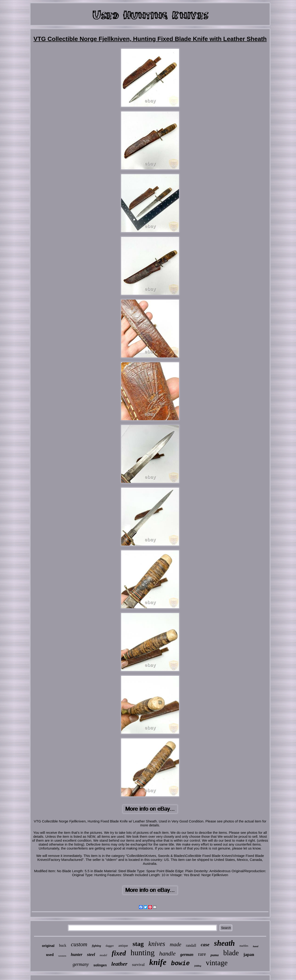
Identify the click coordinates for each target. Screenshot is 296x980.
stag (138, 944)
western (62, 956)
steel (91, 954)
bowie (180, 964)
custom (79, 944)
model (103, 955)
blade (231, 953)
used (50, 955)
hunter (77, 955)
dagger (110, 946)
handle (167, 954)
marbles (244, 946)
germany (81, 964)
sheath (225, 943)
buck (63, 945)
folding (198, 966)
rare (202, 954)
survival (138, 965)
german (187, 955)
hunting (143, 953)
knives (157, 944)
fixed (119, 953)
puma (214, 955)
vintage (217, 963)
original (48, 946)
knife (158, 962)
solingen (100, 965)
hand (255, 946)
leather (119, 964)
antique (123, 946)
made (176, 944)
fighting (96, 946)
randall (191, 945)
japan (249, 954)
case (205, 945)
